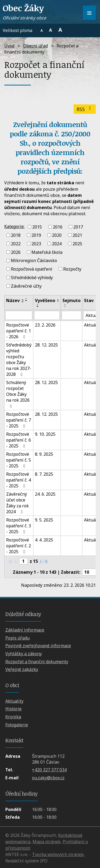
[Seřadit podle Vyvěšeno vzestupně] (38, 304)
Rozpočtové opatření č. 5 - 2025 (19, 460)
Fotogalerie (17, 725)
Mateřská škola (47, 252)
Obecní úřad (35, 46)
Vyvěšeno (47, 300)
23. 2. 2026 (45, 325)
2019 (36, 235)
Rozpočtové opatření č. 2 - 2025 (19, 546)
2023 (36, 244)
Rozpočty (72, 269)
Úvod (9, 46)
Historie (13, 709)
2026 (16, 252)
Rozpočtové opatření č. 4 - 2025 (19, 480)
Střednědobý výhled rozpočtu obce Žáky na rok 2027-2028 (19, 360)
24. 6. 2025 (45, 494)
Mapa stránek (47, 842)
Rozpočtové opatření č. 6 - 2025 (19, 440)
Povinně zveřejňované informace (38, 646)
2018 (16, 235)
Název (15, 300)
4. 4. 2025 (44, 540)
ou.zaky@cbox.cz (48, 778)
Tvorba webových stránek (58, 854)
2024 (57, 244)
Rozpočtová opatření (32, 269)
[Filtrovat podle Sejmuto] (71, 315)
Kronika (13, 717)
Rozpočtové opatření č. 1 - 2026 (19, 331)
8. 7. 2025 (44, 474)
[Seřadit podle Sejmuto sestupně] (65, 307)
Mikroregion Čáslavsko (34, 260)
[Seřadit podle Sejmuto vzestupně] (65, 304)
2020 (57, 235)
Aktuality (14, 701)
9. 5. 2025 (44, 520)
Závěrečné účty (26, 286)
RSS (85, 109)
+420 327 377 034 (49, 770)
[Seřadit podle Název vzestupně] (26, 299)
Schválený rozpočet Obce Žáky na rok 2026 (18, 394)
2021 (77, 235)
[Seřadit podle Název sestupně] (26, 301)
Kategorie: (14, 226)
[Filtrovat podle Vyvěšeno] (47, 315)
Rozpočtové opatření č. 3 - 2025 (19, 526)
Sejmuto (71, 300)
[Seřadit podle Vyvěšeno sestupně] (38, 307)
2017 (78, 227)
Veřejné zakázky (22, 669)
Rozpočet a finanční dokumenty (37, 662)
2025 (77, 244)
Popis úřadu (17, 638)
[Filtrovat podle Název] (19, 315)
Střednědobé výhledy (32, 278)
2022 (16, 244)
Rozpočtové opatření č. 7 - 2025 (19, 420)
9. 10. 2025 (45, 434)
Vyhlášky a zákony (24, 654)
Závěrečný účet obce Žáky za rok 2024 (17, 503)
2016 (58, 227)
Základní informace (25, 630)
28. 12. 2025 (46, 345)
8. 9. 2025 (44, 454)
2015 (37, 227)
